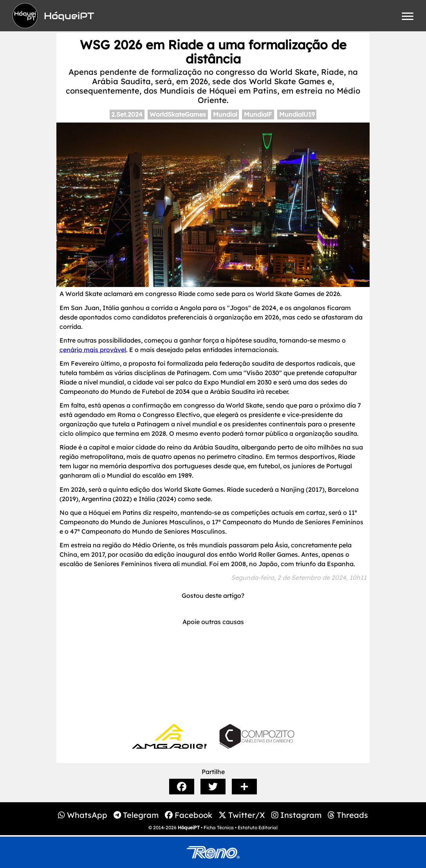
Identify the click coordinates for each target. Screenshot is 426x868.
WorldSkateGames (178, 114)
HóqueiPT (189, 827)
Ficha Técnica (219, 827)
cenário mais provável (93, 350)
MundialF (258, 114)
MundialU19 (297, 114)
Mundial (225, 114)
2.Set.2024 (127, 114)
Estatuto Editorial (258, 827)
